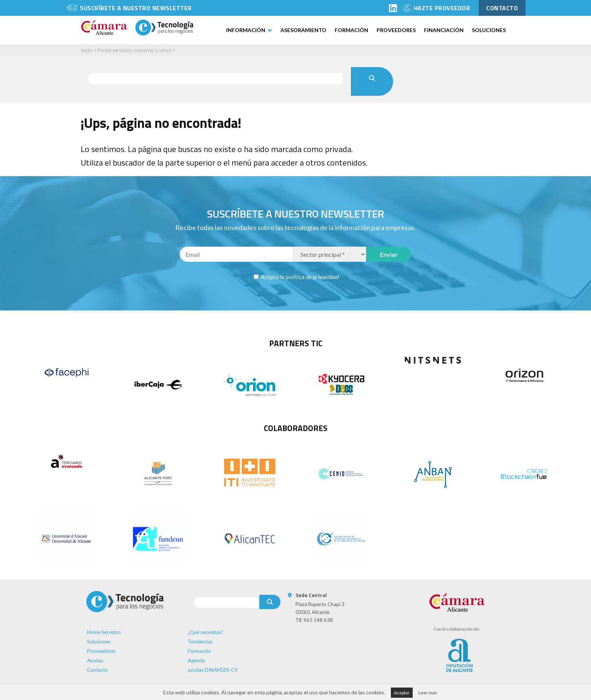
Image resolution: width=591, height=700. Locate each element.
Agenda (196, 660)
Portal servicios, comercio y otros (134, 50)
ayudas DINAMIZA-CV (213, 670)
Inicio (87, 50)
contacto (502, 8)
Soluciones (489, 30)
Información (246, 30)
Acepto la (299, 277)
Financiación (444, 30)
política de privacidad (312, 277)
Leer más (428, 693)
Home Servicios (104, 632)
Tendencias (200, 642)
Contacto (97, 670)
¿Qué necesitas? (205, 632)
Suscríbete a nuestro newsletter (136, 8)
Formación (351, 30)
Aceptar (402, 693)
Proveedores (396, 30)
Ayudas (95, 660)
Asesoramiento (303, 30)
